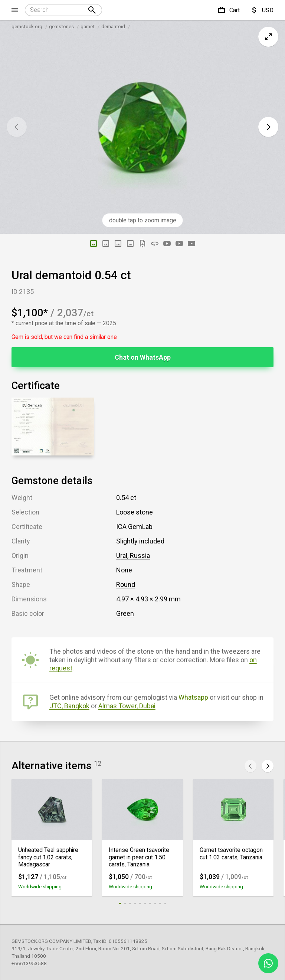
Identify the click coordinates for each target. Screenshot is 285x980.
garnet (88, 26)
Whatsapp (193, 697)
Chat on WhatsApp (143, 357)
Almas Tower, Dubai (127, 706)
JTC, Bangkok (69, 706)
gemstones (61, 26)
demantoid (113, 26)
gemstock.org (27, 26)
